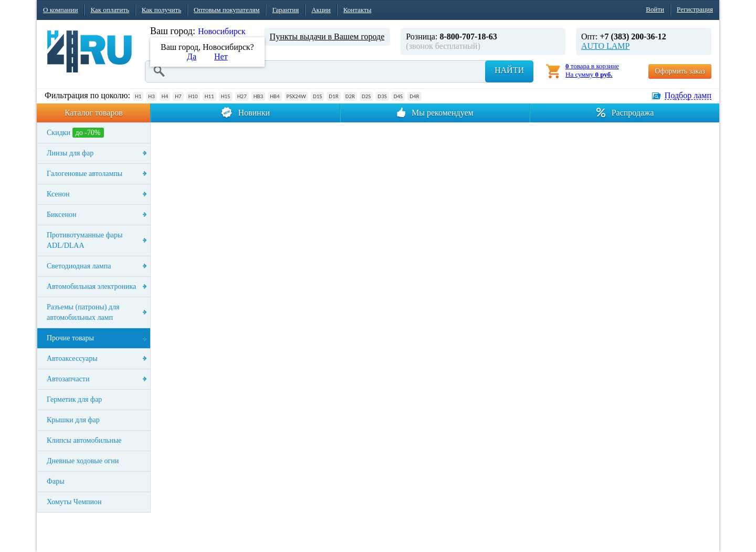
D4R (414, 96)
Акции (321, 10)
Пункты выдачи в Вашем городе (327, 37)
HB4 (275, 96)
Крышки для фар (73, 420)
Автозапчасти (68, 379)
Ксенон (58, 194)
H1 (138, 96)
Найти (509, 70)
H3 (151, 96)
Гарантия (285, 10)
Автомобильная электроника (91, 287)
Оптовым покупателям (227, 10)
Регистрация (695, 9)
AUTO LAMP (606, 46)
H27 (242, 96)
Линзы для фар (70, 153)
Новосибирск (222, 31)
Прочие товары (70, 338)
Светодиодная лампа (79, 266)
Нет (221, 56)
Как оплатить (109, 10)
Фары (56, 481)
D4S (398, 96)
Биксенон (62, 215)
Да (192, 56)
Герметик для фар (74, 399)
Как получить (161, 10)
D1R (333, 96)
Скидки (75, 133)
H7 (178, 96)
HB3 (258, 96)
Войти (655, 9)
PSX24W (296, 96)
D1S (317, 96)
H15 (226, 96)
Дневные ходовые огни (83, 461)
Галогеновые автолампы (85, 174)
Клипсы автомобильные (84, 440)
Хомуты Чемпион (74, 502)
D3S (382, 96)
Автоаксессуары (72, 358)
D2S (366, 96)
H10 (193, 96)
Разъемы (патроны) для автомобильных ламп (83, 312)
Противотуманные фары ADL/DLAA (85, 240)
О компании (60, 10)
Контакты (358, 10)
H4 (165, 96)
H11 (209, 96)
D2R (350, 96)
